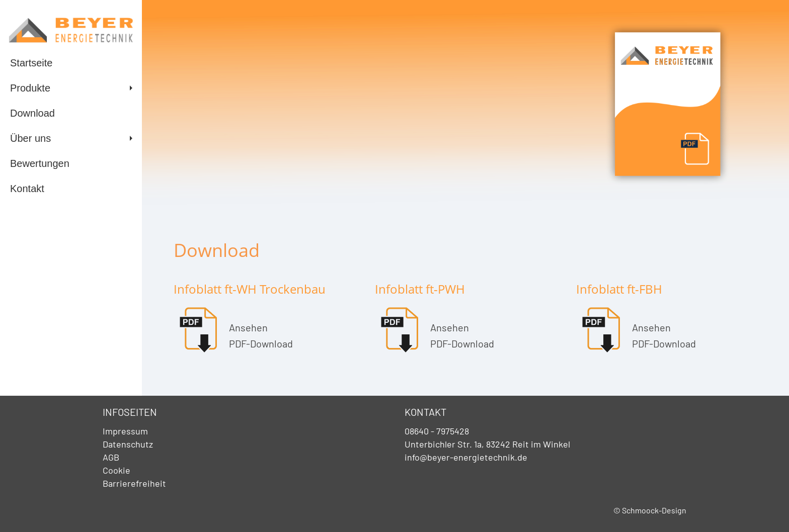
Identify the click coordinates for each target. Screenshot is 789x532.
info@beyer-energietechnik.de (466, 457)
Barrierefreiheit (134, 483)
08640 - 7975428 (437, 431)
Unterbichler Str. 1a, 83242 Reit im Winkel (487, 444)
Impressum (125, 431)
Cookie (116, 470)
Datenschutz (128, 444)
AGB (111, 457)
